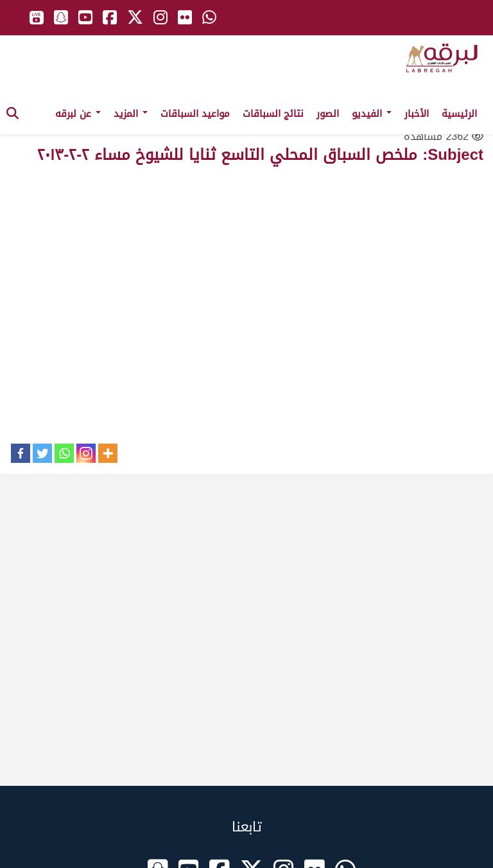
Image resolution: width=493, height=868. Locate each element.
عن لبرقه (78, 114)
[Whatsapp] (64, 453)
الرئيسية (459, 114)
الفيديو (372, 114)
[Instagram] (86, 453)
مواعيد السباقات (195, 114)
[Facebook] (21, 453)
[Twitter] (42, 453)
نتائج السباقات (273, 114)
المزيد (131, 114)
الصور (328, 114)
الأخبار (417, 114)
